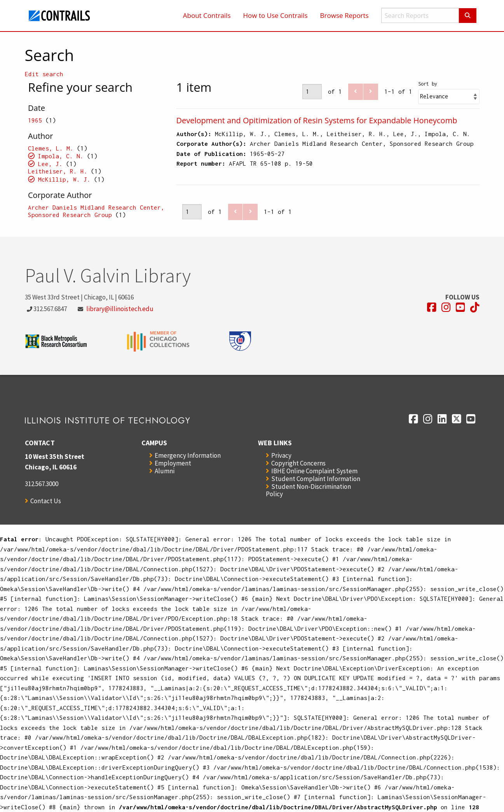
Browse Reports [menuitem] (344, 15)
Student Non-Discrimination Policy (308, 490)
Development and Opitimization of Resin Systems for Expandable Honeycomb (317, 120)
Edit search (44, 74)
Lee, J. (50, 164)
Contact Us (46, 501)
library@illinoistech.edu (120, 309)
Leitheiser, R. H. (58, 171)
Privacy (281, 455)
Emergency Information (188, 455)
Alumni (165, 471)
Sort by (428, 84)
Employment (173, 463)
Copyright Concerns (298, 463)
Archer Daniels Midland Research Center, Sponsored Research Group (96, 211)
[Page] (312, 92)
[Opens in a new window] (432, 307)
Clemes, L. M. (51, 148)
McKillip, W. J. (64, 179)
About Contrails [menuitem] (207, 15)
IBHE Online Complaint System (314, 471)
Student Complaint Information (316, 479)
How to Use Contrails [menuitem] (276, 15)
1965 (35, 120)
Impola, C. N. (61, 156)
